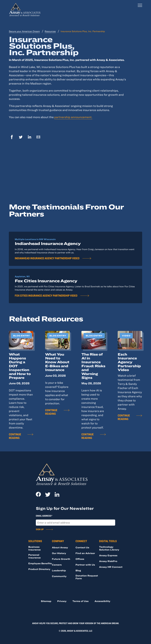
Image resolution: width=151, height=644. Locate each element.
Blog (78, 570)
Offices (80, 559)
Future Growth (61, 559)
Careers (57, 565)
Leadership (59, 570)
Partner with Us (85, 565)
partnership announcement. (73, 117)
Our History (59, 553)
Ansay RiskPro (108, 561)
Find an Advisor (85, 553)
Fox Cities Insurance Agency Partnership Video (46, 295)
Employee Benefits (40, 563)
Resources (50, 31)
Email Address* (44, 516)
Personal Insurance (35, 556)
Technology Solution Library (109, 548)
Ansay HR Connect (111, 567)
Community (59, 576)
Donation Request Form (87, 577)
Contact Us (82, 547)
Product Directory (39, 569)
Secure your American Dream (24, 31)
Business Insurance (35, 548)
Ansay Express (108, 555)
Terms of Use (81, 601)
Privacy (62, 601)
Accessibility (102, 601)
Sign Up (40, 529)
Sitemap (46, 601)
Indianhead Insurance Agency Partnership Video (47, 258)
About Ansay (60, 547)
